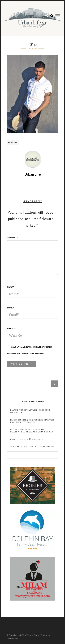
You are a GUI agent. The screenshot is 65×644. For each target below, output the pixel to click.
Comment (12, 238)
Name (10, 287)
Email (10, 308)
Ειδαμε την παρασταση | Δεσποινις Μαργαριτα (30, 411)
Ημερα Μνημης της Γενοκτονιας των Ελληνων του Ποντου (32, 421)
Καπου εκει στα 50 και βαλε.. (27, 439)
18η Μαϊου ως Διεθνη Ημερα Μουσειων (32, 447)
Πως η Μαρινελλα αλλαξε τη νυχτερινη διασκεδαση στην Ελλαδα (32, 431)
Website (11, 329)
